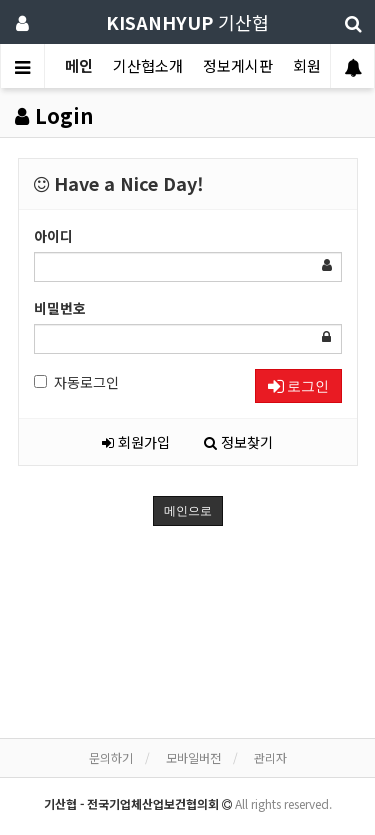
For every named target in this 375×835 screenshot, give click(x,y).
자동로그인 (76, 382)
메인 (79, 65)
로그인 (298, 386)
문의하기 (111, 757)
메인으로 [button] (188, 511)
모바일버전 (193, 757)
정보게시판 (238, 65)
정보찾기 (238, 442)
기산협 (187, 22)
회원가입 (136, 442)
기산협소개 (148, 65)
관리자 (270, 757)
